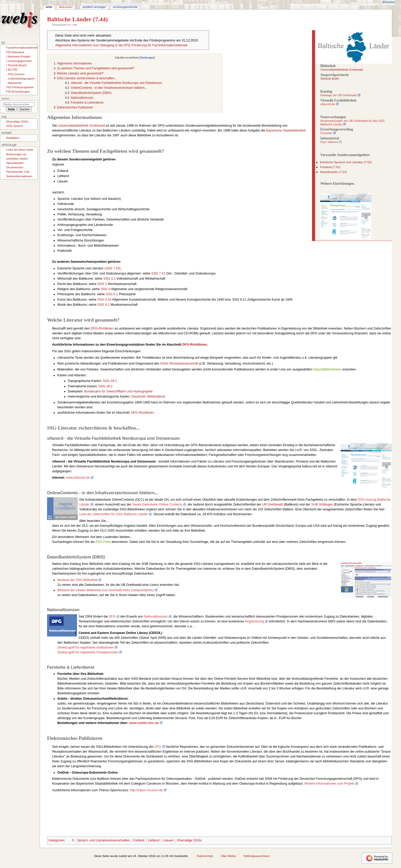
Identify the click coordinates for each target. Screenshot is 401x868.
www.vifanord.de (78, 478)
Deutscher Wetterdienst (148, 397)
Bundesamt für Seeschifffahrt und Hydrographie (118, 391)
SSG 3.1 (109, 279)
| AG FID (12, 70)
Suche (5, 98)
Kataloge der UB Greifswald (338, 95)
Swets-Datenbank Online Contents (157, 504)
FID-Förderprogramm (20, 87)
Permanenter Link (18, 172)
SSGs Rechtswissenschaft (179, 364)
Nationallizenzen (156, 617)
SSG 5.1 (112, 294)
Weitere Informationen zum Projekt (329, 784)
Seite (49, 7)
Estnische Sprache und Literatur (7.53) (346, 162)
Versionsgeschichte (125, 7)
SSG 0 (105, 289)
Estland (139, 840)
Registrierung (254, 621)
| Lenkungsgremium (19, 61)
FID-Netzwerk (15, 52)
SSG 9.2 (104, 305)
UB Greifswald (272, 504)
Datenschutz (205, 856)
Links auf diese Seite (20, 150)
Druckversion (15, 167)
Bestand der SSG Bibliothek (77, 580)
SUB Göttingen (322, 504)
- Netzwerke (14, 83)
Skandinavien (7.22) (333, 172)
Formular (326, 133)
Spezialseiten (15, 163)
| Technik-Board (16, 65)
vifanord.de (327, 104)
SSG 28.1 (110, 381)
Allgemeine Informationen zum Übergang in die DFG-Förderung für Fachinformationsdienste (121, 45)
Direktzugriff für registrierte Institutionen (86, 647)
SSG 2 (102, 284)
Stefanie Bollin (330, 79)
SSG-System (15, 126)
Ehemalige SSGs (189, 840)
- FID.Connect (15, 74)
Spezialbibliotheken (327, 369)
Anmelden (389, 2)
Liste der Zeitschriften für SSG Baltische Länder (114, 514)
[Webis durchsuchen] (19, 104)
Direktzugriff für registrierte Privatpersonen (88, 652)
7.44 (74, 25)
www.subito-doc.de (144, 723)
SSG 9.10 (104, 300)
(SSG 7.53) (112, 268)
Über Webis (228, 856)
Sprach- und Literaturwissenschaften (104, 840)
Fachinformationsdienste (22, 48)
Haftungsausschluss (257, 856)
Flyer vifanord (329, 142)
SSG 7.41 (158, 273)
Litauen (168, 840)
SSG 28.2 (105, 386)
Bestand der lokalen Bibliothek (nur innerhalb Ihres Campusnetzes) (105, 590)
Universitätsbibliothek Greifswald (342, 70)
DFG (112, 617)
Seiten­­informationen (19, 176)
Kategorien (56, 840)
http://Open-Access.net (146, 790)
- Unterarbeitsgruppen (20, 79)
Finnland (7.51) (330, 167)
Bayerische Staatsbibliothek (286, 130)
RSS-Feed (103, 542)
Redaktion (13, 138)
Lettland (154, 840)
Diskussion (66, 7)
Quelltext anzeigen (94, 7)
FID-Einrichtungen (18, 92)
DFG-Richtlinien (102, 328)
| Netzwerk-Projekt (18, 57)
